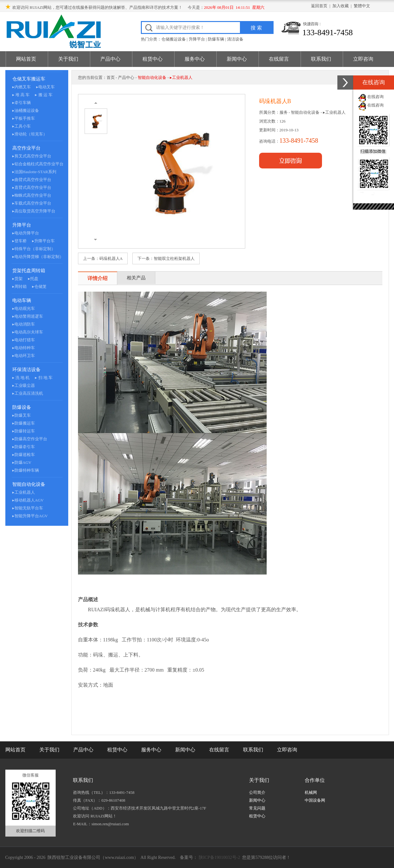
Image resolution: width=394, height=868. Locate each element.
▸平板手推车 (24, 118)
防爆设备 (22, 407)
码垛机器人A (111, 258)
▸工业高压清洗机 (28, 393)
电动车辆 (22, 300)
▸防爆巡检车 (24, 455)
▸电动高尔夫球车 (28, 332)
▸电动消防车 (24, 324)
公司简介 (257, 792)
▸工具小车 (22, 126)
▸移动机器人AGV (28, 500)
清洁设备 (235, 39)
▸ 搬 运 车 (44, 95)
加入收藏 (341, 6)
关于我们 (68, 59)
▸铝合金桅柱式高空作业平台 (38, 164)
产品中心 (110, 59)
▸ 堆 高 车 (21, 95)
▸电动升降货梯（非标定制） (38, 257)
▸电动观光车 (24, 308)
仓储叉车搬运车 (29, 79)
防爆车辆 (216, 39)
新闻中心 (237, 59)
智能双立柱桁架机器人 (174, 258)
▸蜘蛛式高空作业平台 (32, 195)
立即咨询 (363, 59)
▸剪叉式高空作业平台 (32, 156)
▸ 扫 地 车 (44, 378)
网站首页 (26, 59)
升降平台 (197, 39)
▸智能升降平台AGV (30, 516)
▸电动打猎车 (24, 340)
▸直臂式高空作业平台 (32, 187)
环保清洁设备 (26, 370)
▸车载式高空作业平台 (32, 203)
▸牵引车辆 (22, 103)
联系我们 (321, 59)
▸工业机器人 (24, 492)
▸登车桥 (19, 241)
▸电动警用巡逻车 (28, 316)
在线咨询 (375, 97)
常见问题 (257, 808)
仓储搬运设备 (174, 39)
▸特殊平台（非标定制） (34, 249)
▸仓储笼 (39, 286)
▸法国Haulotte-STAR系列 (34, 172)
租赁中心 (153, 59)
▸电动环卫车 (24, 356)
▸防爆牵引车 (24, 447)
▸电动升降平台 (26, 233)
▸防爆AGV (22, 462)
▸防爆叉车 (22, 415)
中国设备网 (315, 800)
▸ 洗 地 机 (21, 378)
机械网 (311, 792)
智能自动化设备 (29, 484)
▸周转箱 (19, 286)
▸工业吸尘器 (24, 385)
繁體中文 (362, 6)
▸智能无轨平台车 (28, 508)
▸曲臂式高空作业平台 (32, 180)
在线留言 (279, 59)
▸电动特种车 (24, 348)
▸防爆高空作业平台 (30, 439)
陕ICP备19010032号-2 (219, 857)
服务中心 (195, 59)
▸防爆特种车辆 (26, 470)
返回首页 (319, 6)
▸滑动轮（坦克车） (30, 134)
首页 (111, 77)
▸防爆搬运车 (24, 423)
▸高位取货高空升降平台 (34, 211)
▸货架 (17, 279)
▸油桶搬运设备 (26, 110)
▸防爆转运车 (24, 431)
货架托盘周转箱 (29, 271)
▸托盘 (33, 279)
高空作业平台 (26, 148)
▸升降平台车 (43, 241)
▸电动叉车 (45, 87)
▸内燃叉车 (22, 87)
